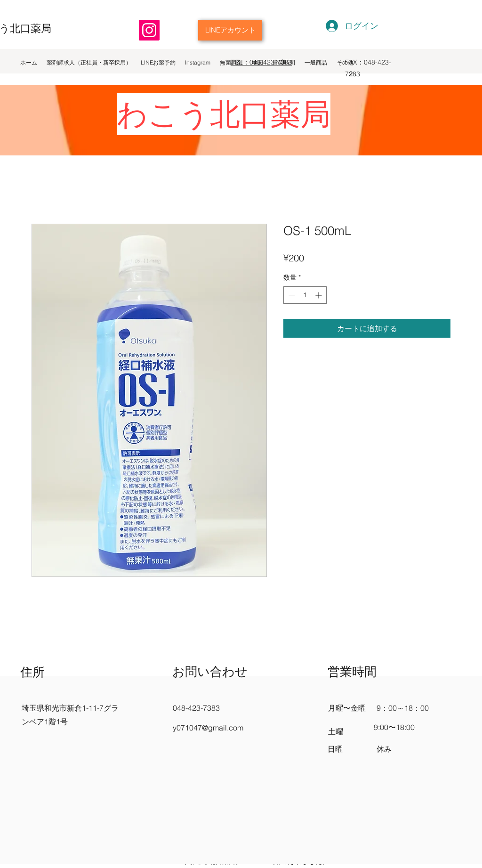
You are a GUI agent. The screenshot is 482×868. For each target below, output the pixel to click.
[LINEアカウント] (230, 30)
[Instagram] (149, 30)
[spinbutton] (305, 295)
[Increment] (319, 295)
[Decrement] (291, 295)
